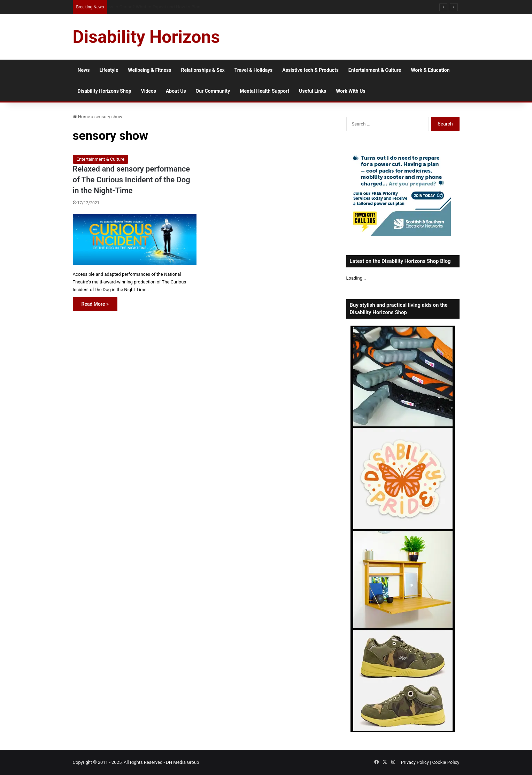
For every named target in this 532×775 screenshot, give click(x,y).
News (84, 70)
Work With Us (350, 91)
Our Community (213, 91)
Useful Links (313, 91)
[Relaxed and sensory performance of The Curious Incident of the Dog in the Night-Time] (135, 240)
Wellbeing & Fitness (149, 70)
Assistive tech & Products (310, 70)
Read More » (95, 304)
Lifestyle (109, 70)
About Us (176, 91)
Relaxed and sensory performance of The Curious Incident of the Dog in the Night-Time (132, 180)
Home (82, 117)
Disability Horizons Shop (105, 91)
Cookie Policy (446, 762)
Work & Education (430, 70)
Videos (149, 91)
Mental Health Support (264, 91)
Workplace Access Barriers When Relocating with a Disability (165, 7)
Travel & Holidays (254, 70)
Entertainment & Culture (375, 70)
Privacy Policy (415, 762)
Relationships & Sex (203, 70)
